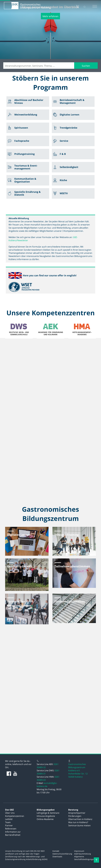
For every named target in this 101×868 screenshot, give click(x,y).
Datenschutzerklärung (62, 854)
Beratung (73, 810)
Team (8, 822)
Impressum (79, 851)
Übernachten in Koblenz (80, 819)
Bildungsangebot (46, 810)
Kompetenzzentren (15, 816)
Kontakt (56, 851)
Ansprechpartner (77, 813)
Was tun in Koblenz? (78, 822)
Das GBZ (9, 810)
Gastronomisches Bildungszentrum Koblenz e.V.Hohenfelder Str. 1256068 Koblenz (78, 771)
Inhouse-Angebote (46, 816)
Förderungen (75, 816)
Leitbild (9, 819)
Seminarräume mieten (79, 825)
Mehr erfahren (50, 16)
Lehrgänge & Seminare (48, 813)
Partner (9, 825)
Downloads (57, 857)
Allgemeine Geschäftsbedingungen (84, 858)
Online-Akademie (45, 819)
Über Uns (10, 813)
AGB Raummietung (83, 854)
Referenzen (11, 829)
